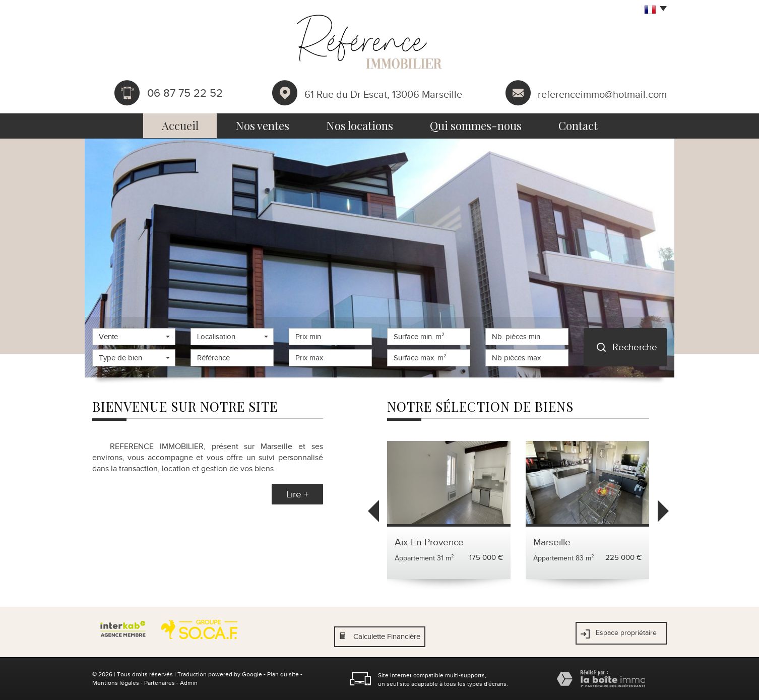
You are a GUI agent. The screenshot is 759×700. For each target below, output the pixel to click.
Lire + (297, 494)
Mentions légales (116, 683)
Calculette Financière (387, 637)
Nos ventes (262, 125)
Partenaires (160, 683)
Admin (189, 683)
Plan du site (283, 674)
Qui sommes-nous (476, 125)
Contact (578, 125)
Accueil (180, 125)
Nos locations (360, 125)
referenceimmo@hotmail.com (602, 94)
